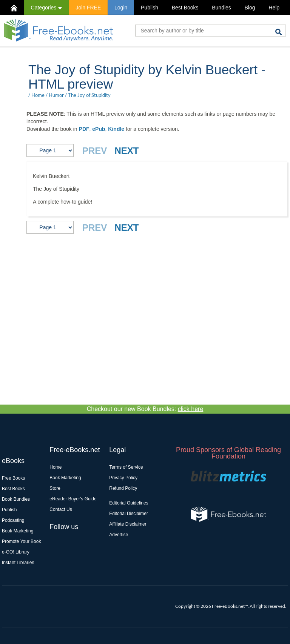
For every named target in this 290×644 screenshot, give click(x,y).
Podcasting (13, 520)
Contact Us (61, 509)
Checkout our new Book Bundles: (145, 409)
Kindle (116, 129)
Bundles (221, 8)
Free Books (13, 478)
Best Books (185, 8)
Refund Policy (123, 488)
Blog (250, 8)
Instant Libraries (18, 563)
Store (55, 488)
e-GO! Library (16, 552)
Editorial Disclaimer (129, 514)
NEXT (126, 151)
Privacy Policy (123, 478)
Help (274, 8)
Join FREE (88, 8)
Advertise (119, 535)
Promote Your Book (21, 541)
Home (38, 95)
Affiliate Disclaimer (128, 524)
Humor (56, 95)
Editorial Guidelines (129, 503)
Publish (150, 8)
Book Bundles (16, 499)
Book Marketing (18, 531)
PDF (84, 129)
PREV (95, 151)
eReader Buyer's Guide (73, 499)
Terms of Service (126, 467)
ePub (99, 129)
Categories (47, 8)
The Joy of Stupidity (89, 95)
